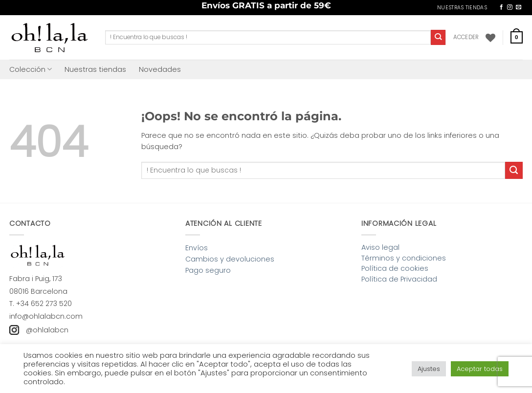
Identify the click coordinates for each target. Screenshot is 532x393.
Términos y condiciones (404, 258)
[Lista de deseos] (490, 38)
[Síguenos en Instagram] (510, 7)
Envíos (197, 248)
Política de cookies (395, 268)
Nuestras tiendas (95, 69)
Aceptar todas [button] (480, 369)
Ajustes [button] (429, 369)
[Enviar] (438, 37)
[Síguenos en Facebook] (501, 7)
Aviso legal (380, 247)
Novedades (160, 69)
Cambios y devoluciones (230, 259)
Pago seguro (208, 270)
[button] (466, 37)
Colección (31, 69)
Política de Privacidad (399, 279)
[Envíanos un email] (519, 7)
